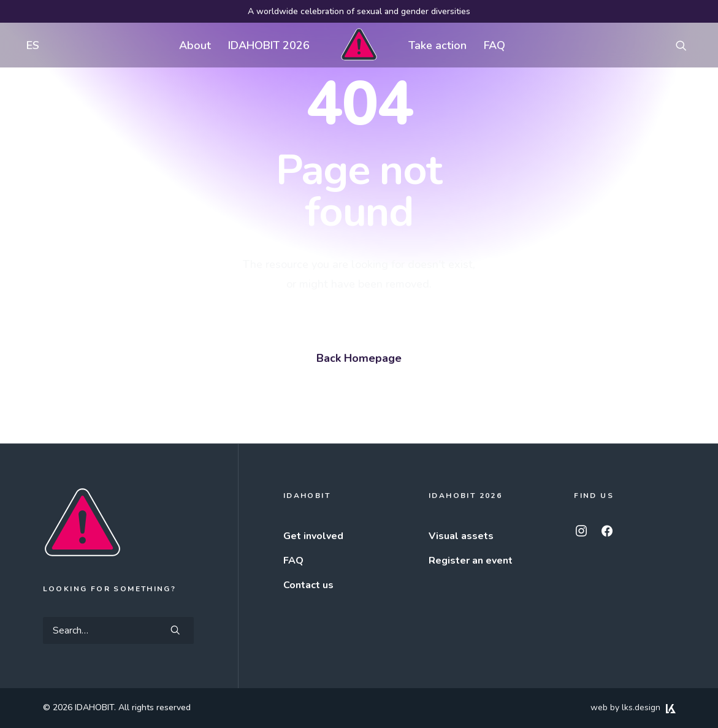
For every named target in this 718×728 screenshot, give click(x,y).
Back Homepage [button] (359, 358)
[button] (687, 45)
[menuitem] (30, 45)
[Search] (118, 630)
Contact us (308, 585)
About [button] (195, 45)
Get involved (313, 536)
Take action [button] (437, 45)
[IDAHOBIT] (359, 45)
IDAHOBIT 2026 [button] (269, 45)
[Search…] (118, 630)
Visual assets (461, 536)
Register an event (471, 561)
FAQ (495, 45)
